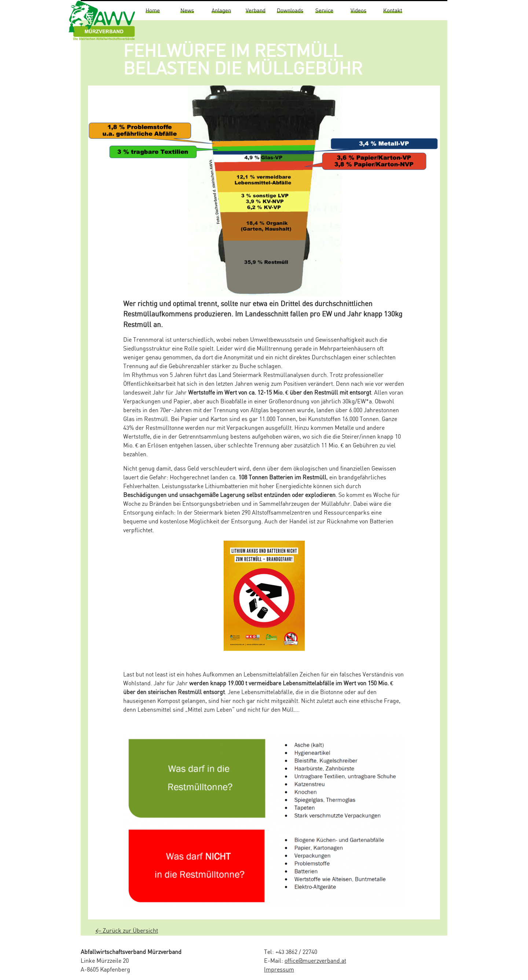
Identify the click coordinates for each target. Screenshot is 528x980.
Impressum (279, 970)
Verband (256, 11)
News (187, 11)
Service (324, 11)
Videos (358, 11)
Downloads (290, 11)
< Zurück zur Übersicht (127, 931)
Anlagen (221, 11)
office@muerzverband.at (315, 961)
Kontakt (393, 11)
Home (153, 11)
